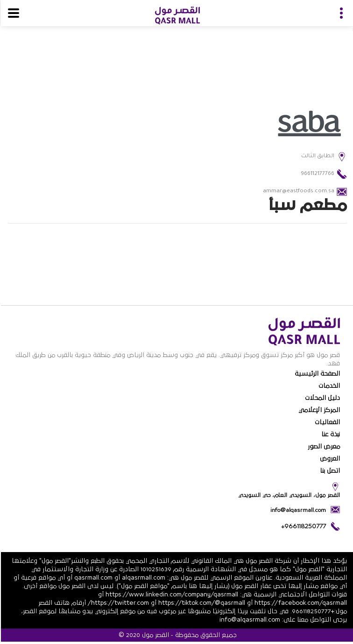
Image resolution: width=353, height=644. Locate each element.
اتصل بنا (329, 471)
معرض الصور (323, 447)
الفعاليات (326, 422)
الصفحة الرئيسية (316, 374)
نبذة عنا (330, 434)
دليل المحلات (321, 398)
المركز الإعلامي (318, 410)
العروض (329, 459)
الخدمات (328, 386)
